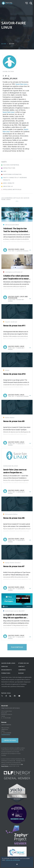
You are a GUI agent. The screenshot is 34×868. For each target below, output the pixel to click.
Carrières (22, 670)
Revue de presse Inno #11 (14, 326)
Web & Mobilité (9, 183)
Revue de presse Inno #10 (14, 374)
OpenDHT (22, 611)
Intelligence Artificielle (12, 189)
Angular (8, 322)
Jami (5, 171)
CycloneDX (11, 225)
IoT (21, 272)
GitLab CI (18, 563)
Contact (22, 666)
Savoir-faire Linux (21, 84)
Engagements (7, 670)
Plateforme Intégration (12, 174)
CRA (6, 225)
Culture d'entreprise (11, 165)
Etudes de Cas (24, 663)
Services (5, 666)
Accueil (4, 44)
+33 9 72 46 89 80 (7, 733)
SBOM (17, 225)
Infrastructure (9, 168)
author (12, 44)
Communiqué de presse (11, 466)
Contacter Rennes (6, 734)
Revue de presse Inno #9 (14, 421)
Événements (9, 514)
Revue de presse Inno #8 (14, 518)
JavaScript (14, 322)
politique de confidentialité (13, 860)
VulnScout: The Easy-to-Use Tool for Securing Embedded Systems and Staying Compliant (17, 231)
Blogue (21, 673)
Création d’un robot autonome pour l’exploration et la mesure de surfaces (17, 279)
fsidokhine (13, 298)
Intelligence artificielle (13, 272)
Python (7, 417)
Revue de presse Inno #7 (14, 566)
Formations (6, 673)
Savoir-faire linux (8, 663)
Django (7, 563)
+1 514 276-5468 (7, 718)
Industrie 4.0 (8, 186)
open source (14, 611)
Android (8, 611)
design (7, 370)
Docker (12, 563)
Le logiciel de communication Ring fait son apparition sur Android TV (16, 618)
